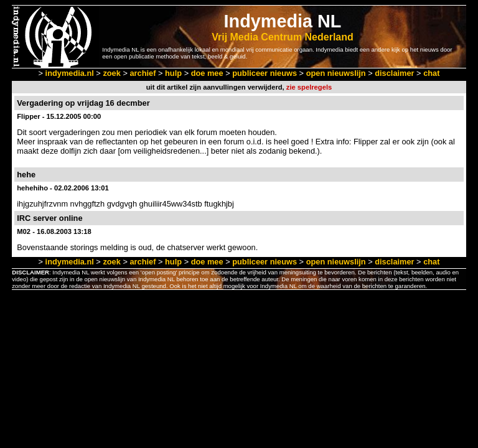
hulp (173, 73)
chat (431, 73)
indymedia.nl (70, 73)
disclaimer (394, 73)
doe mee (207, 73)
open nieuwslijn (336, 73)
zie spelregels (309, 87)
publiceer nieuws (265, 73)
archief (143, 73)
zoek (111, 73)
